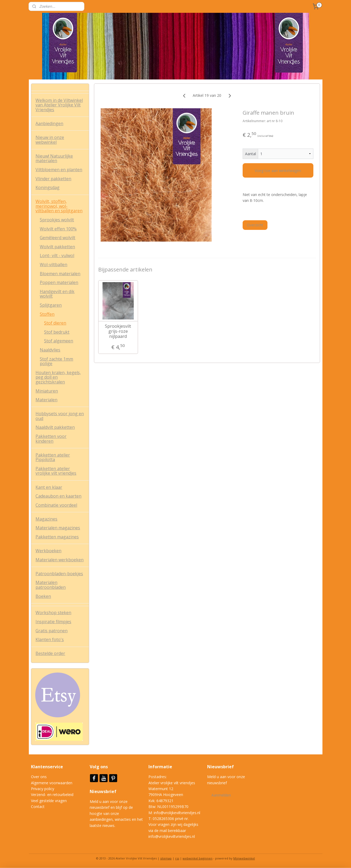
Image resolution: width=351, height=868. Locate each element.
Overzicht (255, 225)
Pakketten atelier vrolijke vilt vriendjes (56, 471)
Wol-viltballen (54, 265)
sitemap (166, 858)
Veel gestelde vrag (47, 801)
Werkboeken (48, 551)
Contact (38, 807)
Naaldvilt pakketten (55, 427)
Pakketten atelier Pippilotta (53, 457)
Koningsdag (48, 187)
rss (177, 858)
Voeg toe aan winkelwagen (278, 171)
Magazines (46, 519)
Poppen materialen (59, 282)
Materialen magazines (58, 528)
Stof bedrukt (57, 332)
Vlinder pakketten (53, 179)
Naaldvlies (50, 350)
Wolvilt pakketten (57, 247)
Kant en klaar (49, 487)
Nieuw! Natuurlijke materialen (54, 158)
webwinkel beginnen (198, 858)
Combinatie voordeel (56, 505)
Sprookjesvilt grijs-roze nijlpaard (118, 331)
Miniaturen (47, 391)
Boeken (43, 596)
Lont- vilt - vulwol (57, 255)
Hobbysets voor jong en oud (60, 416)
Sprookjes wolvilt (57, 220)
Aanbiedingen (49, 123)
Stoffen (47, 314)
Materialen (46, 400)
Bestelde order (50, 653)
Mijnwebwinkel (244, 858)
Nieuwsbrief (104, 791)
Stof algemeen (59, 341)
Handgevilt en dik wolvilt (57, 294)
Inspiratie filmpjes (53, 622)
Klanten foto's (50, 639)
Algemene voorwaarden (52, 783)
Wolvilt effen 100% (58, 229)
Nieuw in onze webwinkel (50, 140)
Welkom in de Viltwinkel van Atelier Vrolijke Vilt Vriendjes (59, 105)
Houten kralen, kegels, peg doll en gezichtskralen (58, 377)
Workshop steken (53, 613)
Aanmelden (221, 795)
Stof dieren (55, 323)
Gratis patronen (52, 631)
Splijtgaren (51, 305)
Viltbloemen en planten (59, 170)
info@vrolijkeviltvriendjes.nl (177, 813)
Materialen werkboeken (60, 560)
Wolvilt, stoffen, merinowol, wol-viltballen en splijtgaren (59, 206)
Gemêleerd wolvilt (58, 238)
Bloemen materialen (60, 274)
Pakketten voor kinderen (51, 439)
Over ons (39, 777)
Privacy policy (43, 789)
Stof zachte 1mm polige (56, 361)
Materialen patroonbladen (51, 585)
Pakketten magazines (57, 537)
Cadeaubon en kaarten (58, 496)
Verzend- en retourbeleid (52, 795)
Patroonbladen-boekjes (59, 574)
